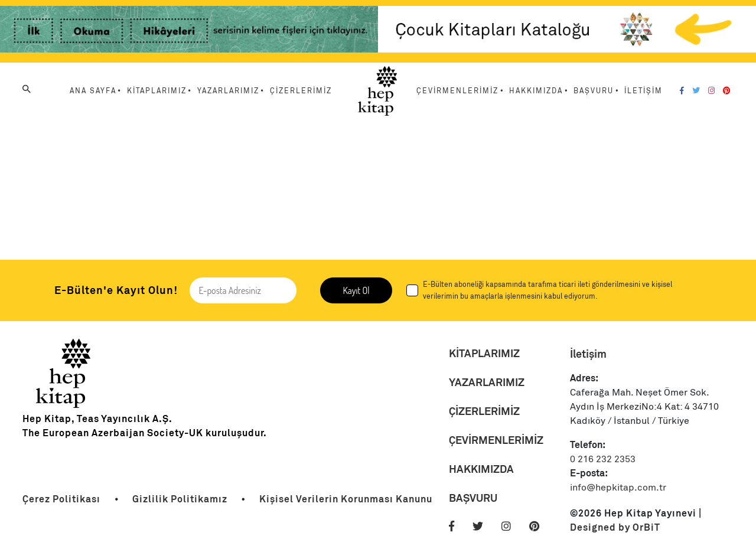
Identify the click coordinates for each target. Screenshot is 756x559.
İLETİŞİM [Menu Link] (643, 91)
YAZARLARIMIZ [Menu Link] (228, 91)
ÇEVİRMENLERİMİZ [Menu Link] (457, 91)
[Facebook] (682, 91)
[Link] (189, 31)
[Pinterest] (727, 91)
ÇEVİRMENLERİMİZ (496, 440)
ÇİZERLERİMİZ (484, 411)
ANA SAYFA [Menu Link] (93, 91)
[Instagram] (711, 91)
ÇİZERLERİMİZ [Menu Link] (301, 91)
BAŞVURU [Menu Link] (594, 91)
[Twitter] (696, 91)
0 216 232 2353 (603, 459)
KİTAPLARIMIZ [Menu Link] (157, 91)
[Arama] (27, 89)
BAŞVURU (473, 498)
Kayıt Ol (356, 290)
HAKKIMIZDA (481, 469)
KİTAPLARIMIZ (484, 353)
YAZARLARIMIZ (487, 382)
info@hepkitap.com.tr (618, 488)
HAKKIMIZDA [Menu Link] (536, 91)
